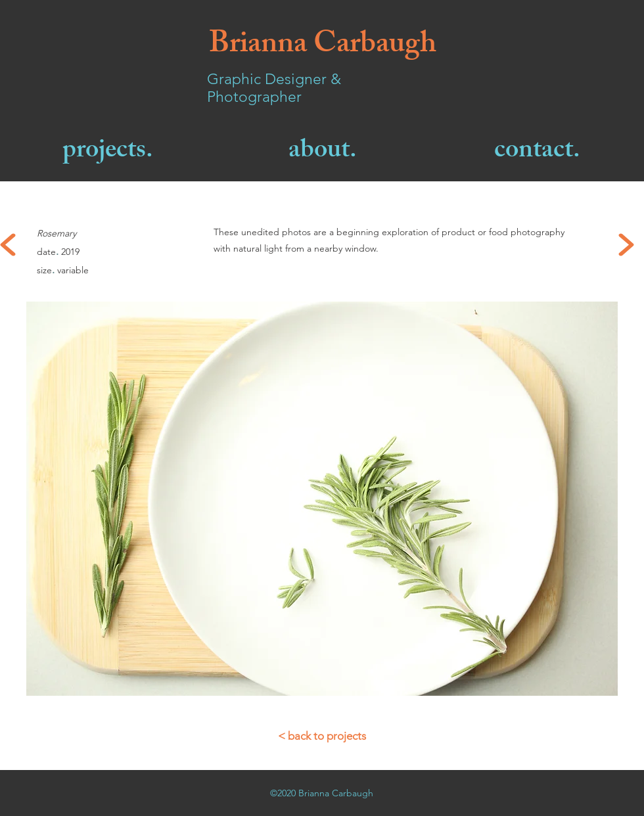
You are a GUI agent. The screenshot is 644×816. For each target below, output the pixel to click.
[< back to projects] (322, 736)
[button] (322, 499)
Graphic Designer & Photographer (274, 88)
